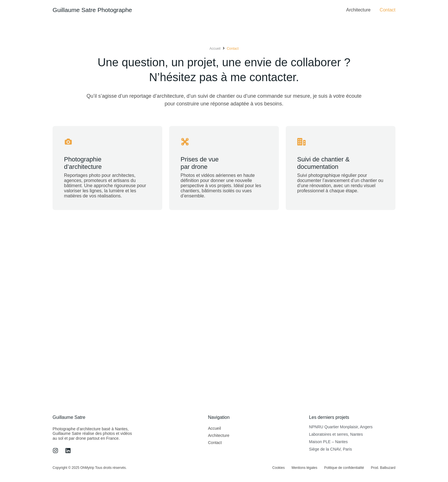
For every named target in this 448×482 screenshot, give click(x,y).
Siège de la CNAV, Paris (331, 449)
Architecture (358, 10)
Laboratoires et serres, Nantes (336, 435)
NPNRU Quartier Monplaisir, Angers (341, 427)
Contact (388, 10)
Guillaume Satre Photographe (94, 10)
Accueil (214, 429)
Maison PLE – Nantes (328, 442)
